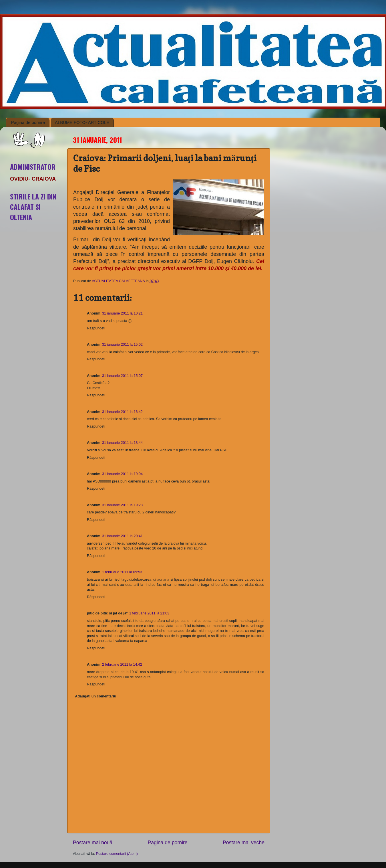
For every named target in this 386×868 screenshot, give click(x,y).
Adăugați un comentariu (95, 696)
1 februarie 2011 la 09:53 (122, 572)
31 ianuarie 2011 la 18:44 (122, 443)
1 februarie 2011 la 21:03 (149, 613)
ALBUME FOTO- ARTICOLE (82, 122)
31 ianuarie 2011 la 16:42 (122, 412)
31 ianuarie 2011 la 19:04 (122, 474)
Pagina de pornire (28, 122)
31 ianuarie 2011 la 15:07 (122, 376)
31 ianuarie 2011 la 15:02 (122, 345)
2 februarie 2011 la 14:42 (122, 665)
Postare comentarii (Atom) (117, 854)
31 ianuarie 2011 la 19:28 (122, 505)
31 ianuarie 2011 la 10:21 (122, 313)
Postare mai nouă (93, 843)
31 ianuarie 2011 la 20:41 (122, 536)
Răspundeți (96, 328)
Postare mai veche (244, 843)
